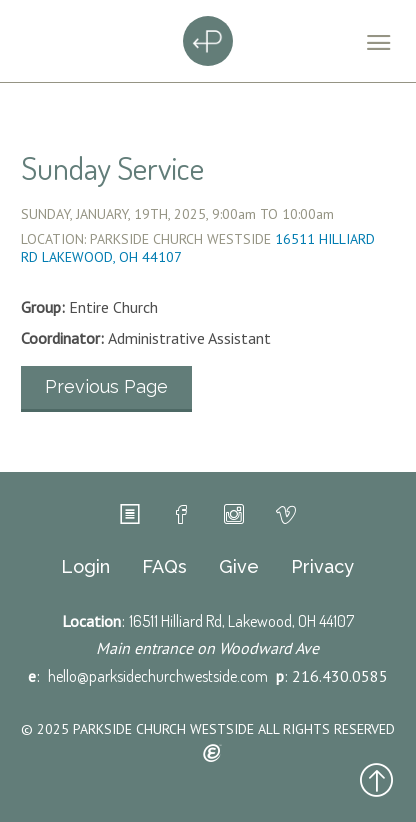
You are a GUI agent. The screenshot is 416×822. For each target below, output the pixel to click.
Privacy (322, 567)
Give (239, 567)
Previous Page (106, 386)
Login (85, 567)
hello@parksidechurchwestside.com (158, 676)
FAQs (164, 567)
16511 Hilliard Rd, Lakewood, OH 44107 (241, 621)
